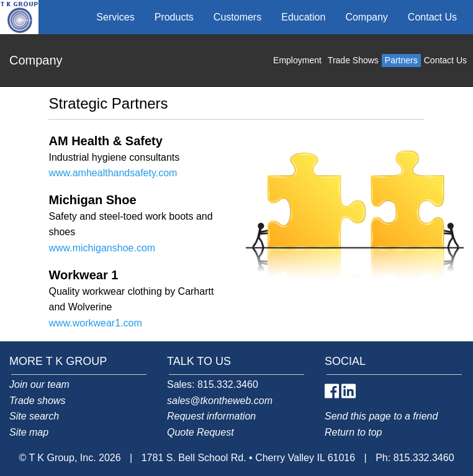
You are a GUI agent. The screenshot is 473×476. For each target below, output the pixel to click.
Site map (29, 432)
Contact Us (432, 17)
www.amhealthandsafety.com (113, 173)
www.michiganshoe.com (102, 248)
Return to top (354, 432)
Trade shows (37, 401)
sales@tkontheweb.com (220, 401)
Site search (34, 416)
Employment (297, 60)
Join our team (39, 384)
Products (174, 17)
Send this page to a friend (381, 416)
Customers (237, 17)
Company (366, 17)
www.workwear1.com (95, 323)
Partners (401, 60)
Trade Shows (353, 60)
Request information (211, 416)
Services (115, 17)
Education (303, 17)
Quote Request (200, 432)
